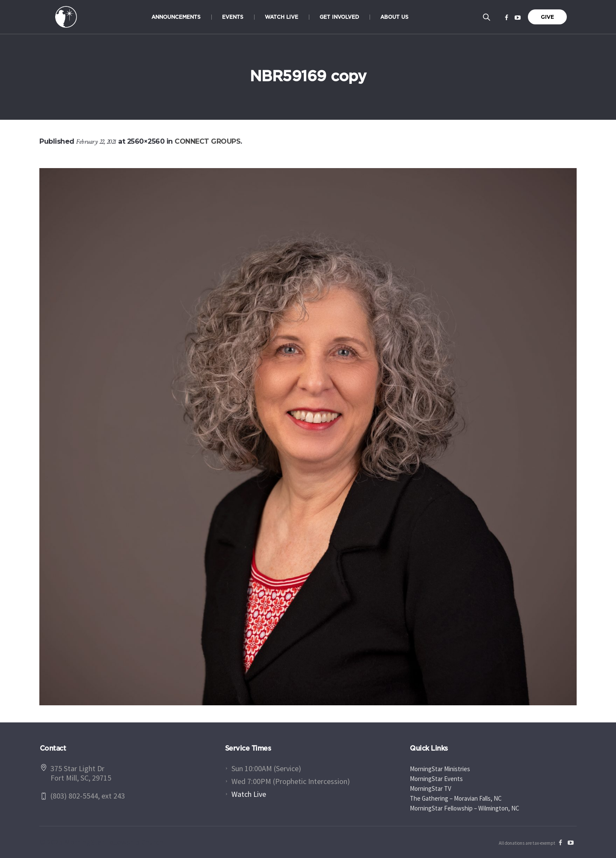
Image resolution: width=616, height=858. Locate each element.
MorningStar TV (431, 788)
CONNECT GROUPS (207, 141)
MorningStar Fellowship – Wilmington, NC (465, 808)
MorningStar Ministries (440, 769)
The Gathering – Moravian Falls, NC (456, 798)
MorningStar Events (436, 779)
